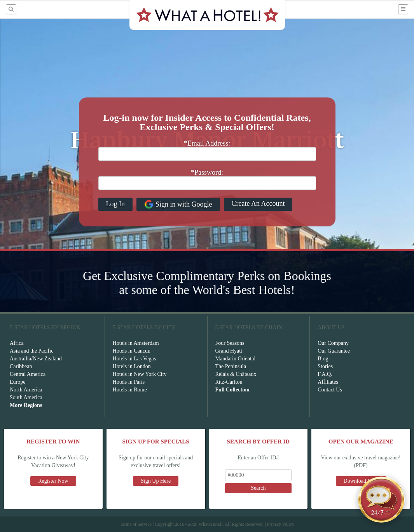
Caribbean (21, 366)
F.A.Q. (325, 374)
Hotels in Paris (129, 382)
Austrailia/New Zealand (36, 359)
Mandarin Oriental (236, 359)
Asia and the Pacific (31, 351)
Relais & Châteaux (236, 374)
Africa (17, 343)
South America (26, 397)
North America (26, 390)
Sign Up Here (156, 481)
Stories (325, 366)
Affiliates (328, 382)
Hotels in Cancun (132, 351)
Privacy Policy (281, 524)
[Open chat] (381, 499)
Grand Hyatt (229, 351)
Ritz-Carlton (229, 382)
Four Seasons (230, 343)
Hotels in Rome (130, 390)
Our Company (333, 343)
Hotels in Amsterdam (136, 343)
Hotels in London (132, 366)
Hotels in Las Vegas (134, 359)
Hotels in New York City (140, 374)
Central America (28, 374)
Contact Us (330, 390)
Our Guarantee (334, 351)
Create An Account (258, 203)
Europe (17, 382)
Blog (323, 359)
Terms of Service (136, 524)
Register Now (53, 481)
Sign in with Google (178, 204)
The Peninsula (231, 366)
